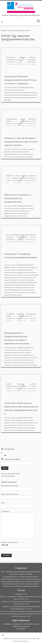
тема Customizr (25, 641)
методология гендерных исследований (16, 280)
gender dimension (30, 285)
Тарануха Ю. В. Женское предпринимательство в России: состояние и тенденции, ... (20, 80)
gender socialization (24, 290)
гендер (25, 149)
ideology (32, 428)
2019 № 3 (14, 265)
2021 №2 (14, 149)
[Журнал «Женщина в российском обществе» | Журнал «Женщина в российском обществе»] (21, 7)
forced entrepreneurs (27, 360)
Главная (4, 30)
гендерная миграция (24, 268)
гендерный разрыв (10, 277)
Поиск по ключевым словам (11, 474)
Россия (6, 157)
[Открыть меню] (38, 21)
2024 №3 (14, 88)
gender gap (7, 287)
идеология (7, 425)
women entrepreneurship (19, 430)
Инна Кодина (23, 97)
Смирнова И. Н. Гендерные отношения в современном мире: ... (21, 257)
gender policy (26, 287)
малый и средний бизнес (26, 154)
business (27, 425)
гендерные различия (17, 152)
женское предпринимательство (26, 277)
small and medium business (19, 362)
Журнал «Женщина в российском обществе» (18, 639)
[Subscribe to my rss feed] (2, 22)
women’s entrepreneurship (21, 365)
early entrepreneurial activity (12, 360)
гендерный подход (32, 275)
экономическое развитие (17, 157)
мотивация (7, 358)
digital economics (17, 282)
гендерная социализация (18, 270)
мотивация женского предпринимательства (23, 95)
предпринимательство (11, 97)
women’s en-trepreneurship (20, 292)
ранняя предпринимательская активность (24, 358)
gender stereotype (24, 428)
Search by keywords (8, 476)
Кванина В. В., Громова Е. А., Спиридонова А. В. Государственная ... (18, 198)
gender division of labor (11, 428)
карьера (14, 425)
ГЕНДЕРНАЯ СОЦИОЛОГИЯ (25, 206)
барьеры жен (14, 90)
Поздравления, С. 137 (21, 594)
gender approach (27, 282)
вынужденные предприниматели (20, 350)
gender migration (16, 287)
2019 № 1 (14, 348)
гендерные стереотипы (19, 275)
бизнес (13, 420)
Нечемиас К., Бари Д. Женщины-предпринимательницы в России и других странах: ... (21, 142)
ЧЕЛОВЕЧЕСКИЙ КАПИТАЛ (25, 418)
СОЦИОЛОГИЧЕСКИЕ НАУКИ (25, 88)
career (32, 425)
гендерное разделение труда (24, 420)
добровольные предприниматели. (14, 353)
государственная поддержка (19, 208)
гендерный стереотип (11, 423)
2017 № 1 (14, 418)
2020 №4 (14, 206)
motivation (7, 362)
